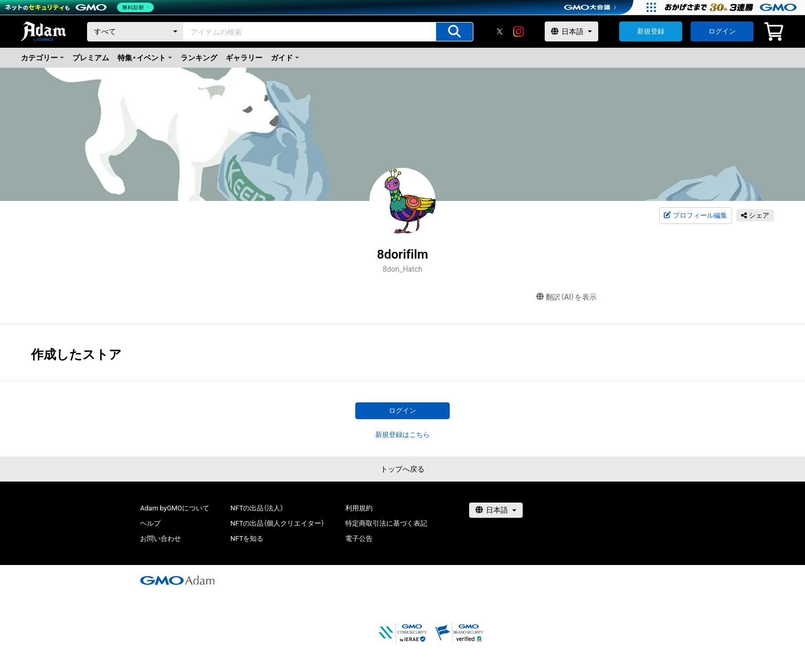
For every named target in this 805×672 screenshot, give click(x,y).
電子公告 (359, 538)
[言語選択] (571, 31)
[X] (500, 31)
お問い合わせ (161, 538)
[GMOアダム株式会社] (177, 580)
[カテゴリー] (135, 32)
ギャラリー (244, 58)
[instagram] (518, 31)
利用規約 (359, 508)
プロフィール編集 (695, 216)
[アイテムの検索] (454, 32)
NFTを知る (247, 538)
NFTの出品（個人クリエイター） (277, 523)
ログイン (722, 31)
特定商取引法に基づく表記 (386, 523)
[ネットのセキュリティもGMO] (81, 7)
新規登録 (651, 31)
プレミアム (91, 58)
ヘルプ (150, 523)
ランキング (199, 58)
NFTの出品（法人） (257, 508)
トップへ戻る (402, 469)
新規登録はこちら (402, 435)
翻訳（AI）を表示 (566, 297)
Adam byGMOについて (175, 508)
